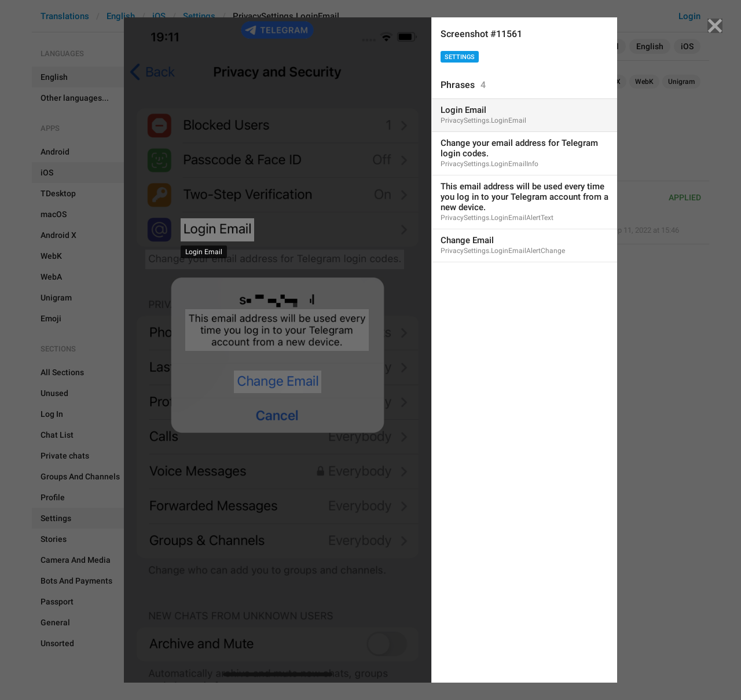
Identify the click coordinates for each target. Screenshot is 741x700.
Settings (460, 57)
